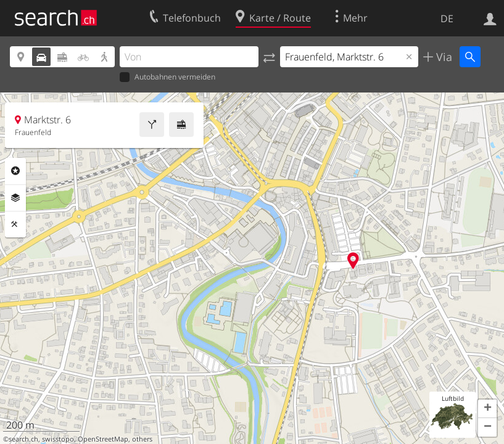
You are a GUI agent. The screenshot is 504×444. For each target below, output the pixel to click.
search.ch (23, 439)
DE (447, 18)
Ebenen (15, 198)
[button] (487, 409)
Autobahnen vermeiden (167, 77)
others (142, 439)
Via (443, 57)
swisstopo (58, 439)
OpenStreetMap (103, 439)
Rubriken (15, 171)
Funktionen (15, 224)
